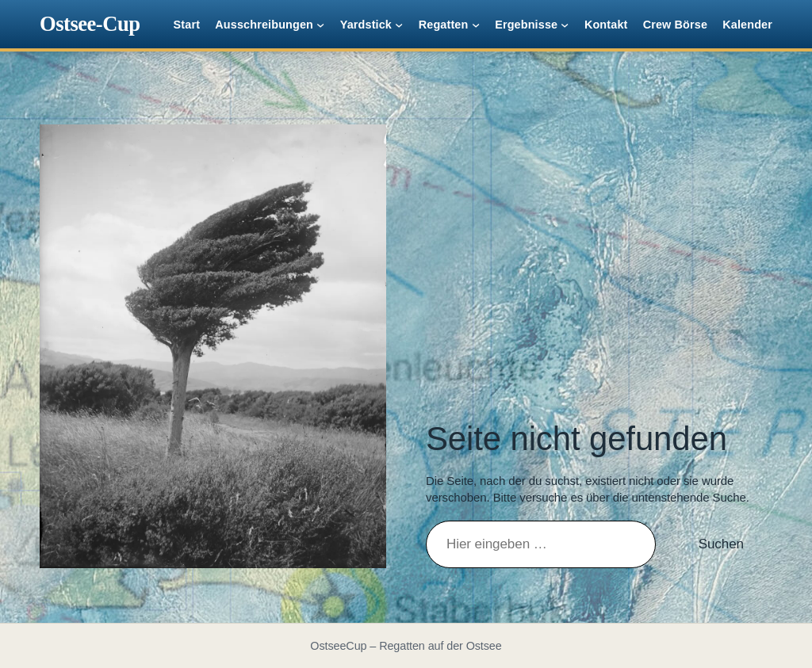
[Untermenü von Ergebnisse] (565, 25)
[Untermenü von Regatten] (476, 25)
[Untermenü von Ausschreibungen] (320, 25)
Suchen (721, 544)
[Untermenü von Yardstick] (399, 25)
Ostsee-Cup (90, 24)
